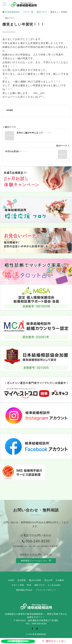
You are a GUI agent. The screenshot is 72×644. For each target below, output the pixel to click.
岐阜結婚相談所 (39, 634)
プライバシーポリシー (46, 590)
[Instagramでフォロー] (37, 629)
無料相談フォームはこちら (36, 561)
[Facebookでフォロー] (33, 629)
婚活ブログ (10, 18)
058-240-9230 (38, 541)
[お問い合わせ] (18, 641)
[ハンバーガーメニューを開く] (4, 5)
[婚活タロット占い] (54, 641)
